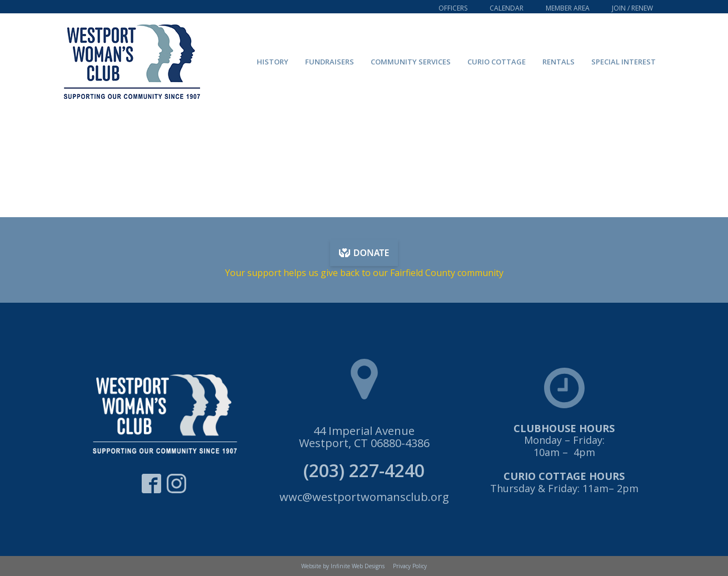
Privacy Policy (410, 566)
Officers (453, 8)
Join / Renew (632, 8)
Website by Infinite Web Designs (343, 566)
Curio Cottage (497, 62)
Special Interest (624, 62)
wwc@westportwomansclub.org (364, 497)
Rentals (559, 62)
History (273, 62)
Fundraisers (330, 62)
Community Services (411, 62)
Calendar (507, 8)
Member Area (568, 8)
